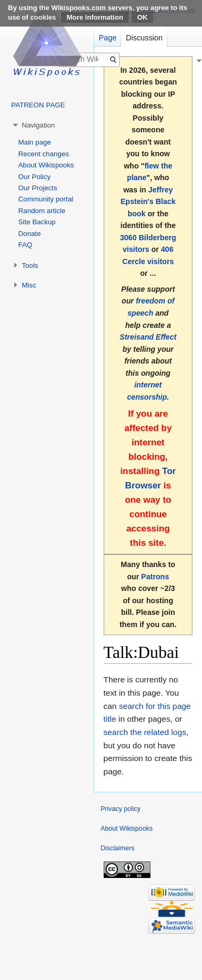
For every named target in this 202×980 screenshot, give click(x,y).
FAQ (25, 245)
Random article (42, 211)
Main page (35, 142)
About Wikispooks (46, 165)
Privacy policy (120, 809)
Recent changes (43, 154)
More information (95, 17)
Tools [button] (30, 265)
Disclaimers (117, 848)
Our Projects (37, 188)
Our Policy (34, 177)
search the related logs (145, 732)
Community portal (45, 199)
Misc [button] (29, 285)
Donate (30, 234)
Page (108, 38)
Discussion (144, 38)
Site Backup (37, 222)
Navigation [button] (38, 125)
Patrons (155, 577)
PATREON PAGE (38, 105)
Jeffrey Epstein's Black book (148, 202)
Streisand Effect (148, 337)
